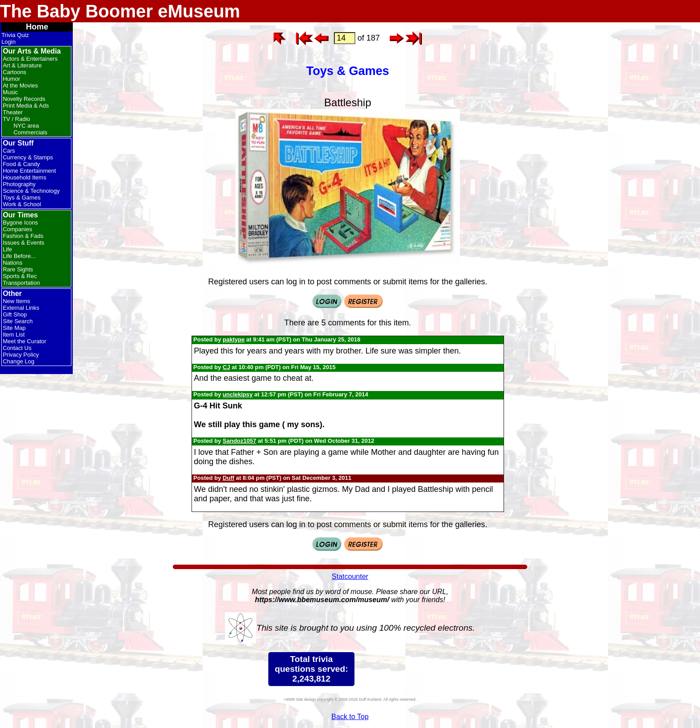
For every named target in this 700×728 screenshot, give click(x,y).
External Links (21, 308)
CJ (227, 367)
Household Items (25, 177)
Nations (12, 263)
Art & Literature (22, 65)
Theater (13, 112)
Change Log (19, 361)
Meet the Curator (25, 341)
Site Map (14, 328)
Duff (229, 478)
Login (8, 42)
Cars (9, 151)
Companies (17, 229)
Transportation (21, 283)
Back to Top (350, 717)
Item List (14, 335)
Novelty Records (24, 99)
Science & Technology (31, 191)
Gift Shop (15, 314)
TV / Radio (16, 119)
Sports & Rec (20, 276)
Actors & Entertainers (30, 59)
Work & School (22, 204)
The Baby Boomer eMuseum (120, 11)
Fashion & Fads (23, 236)
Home (37, 27)
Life (7, 249)
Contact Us (17, 348)
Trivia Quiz (15, 35)
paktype (234, 339)
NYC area (26, 126)
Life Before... (19, 256)
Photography (19, 184)
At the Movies (20, 85)
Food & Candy (21, 164)
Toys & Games (22, 198)
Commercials (30, 132)
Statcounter (350, 576)
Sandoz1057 (240, 441)
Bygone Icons (20, 223)
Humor (11, 79)
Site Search (18, 321)
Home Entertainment (29, 171)
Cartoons (15, 72)
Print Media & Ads (26, 106)
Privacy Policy (21, 355)
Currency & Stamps (28, 157)
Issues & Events (23, 243)
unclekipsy (238, 394)
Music (10, 92)
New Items (16, 301)
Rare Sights (18, 269)
